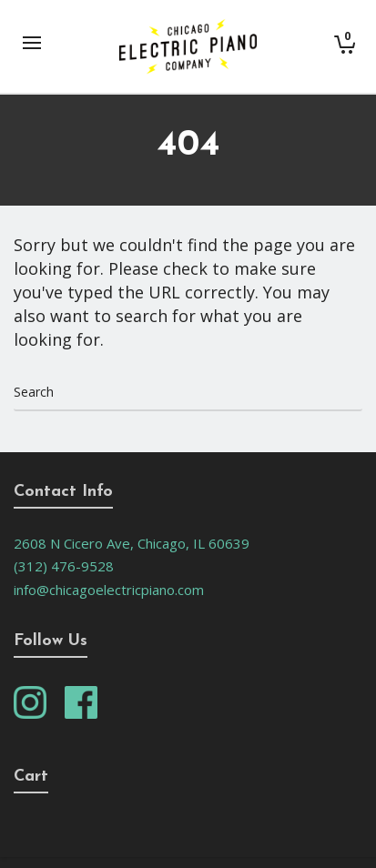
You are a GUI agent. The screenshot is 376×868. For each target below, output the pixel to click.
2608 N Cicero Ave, (76, 543)
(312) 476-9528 (64, 566)
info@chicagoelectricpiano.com (109, 590)
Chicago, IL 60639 (193, 543)
